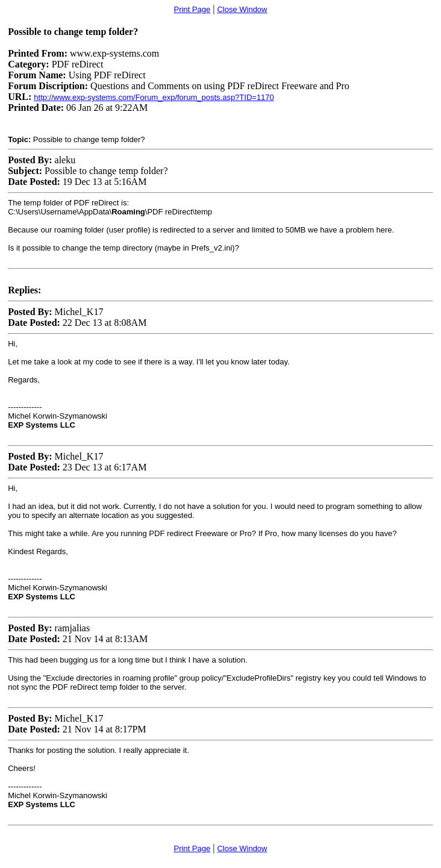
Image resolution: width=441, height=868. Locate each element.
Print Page (192, 9)
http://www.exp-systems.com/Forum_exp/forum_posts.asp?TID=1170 (154, 97)
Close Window (242, 9)
